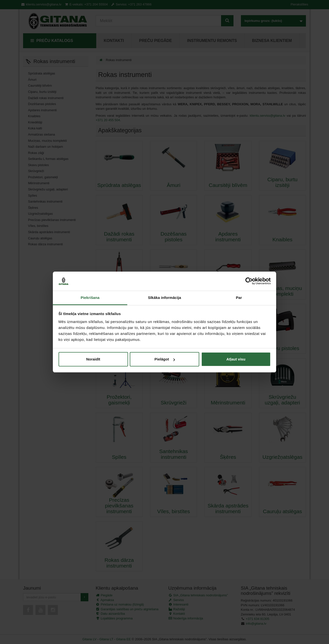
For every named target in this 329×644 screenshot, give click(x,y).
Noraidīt (93, 359)
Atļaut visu (236, 359)
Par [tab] (239, 298)
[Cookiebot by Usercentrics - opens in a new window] (249, 281)
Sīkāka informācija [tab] (164, 298)
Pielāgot (165, 359)
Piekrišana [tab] (90, 298)
